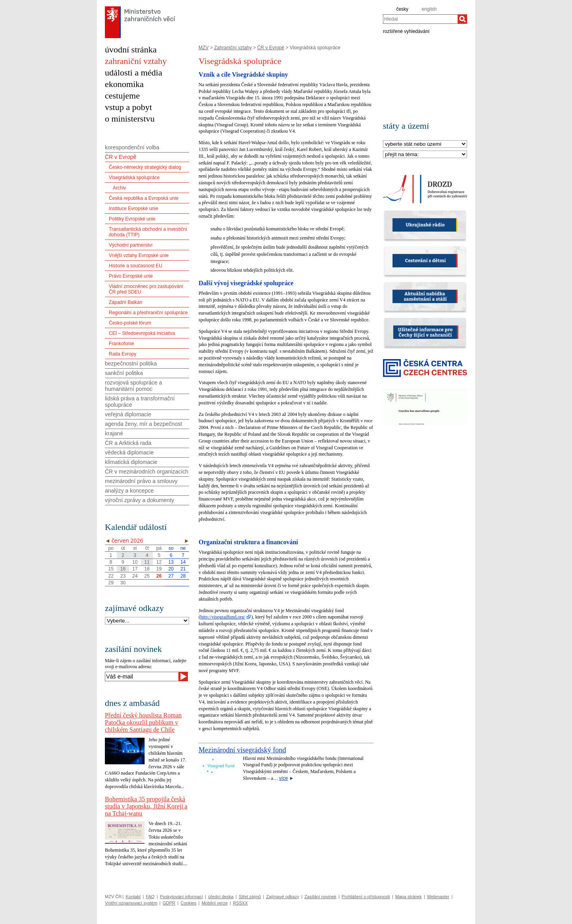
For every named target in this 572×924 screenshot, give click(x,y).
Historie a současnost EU (136, 266)
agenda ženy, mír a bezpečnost (143, 424)
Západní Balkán (126, 302)
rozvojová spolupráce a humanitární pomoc (133, 386)
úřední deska (221, 897)
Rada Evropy (123, 354)
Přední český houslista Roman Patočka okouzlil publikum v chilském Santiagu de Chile (143, 722)
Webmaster (438, 897)
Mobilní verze (215, 903)
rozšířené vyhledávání (406, 31)
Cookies (189, 903)
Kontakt (133, 897)
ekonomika (124, 84)
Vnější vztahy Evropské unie (139, 255)
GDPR (169, 903)
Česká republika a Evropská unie (144, 198)
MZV (204, 48)
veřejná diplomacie (128, 414)
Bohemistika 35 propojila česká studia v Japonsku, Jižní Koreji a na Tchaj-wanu (146, 806)
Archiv (119, 188)
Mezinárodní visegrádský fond (242, 750)
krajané (114, 433)
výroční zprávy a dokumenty (139, 500)
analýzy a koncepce (129, 491)
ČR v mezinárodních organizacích (147, 472)
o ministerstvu (130, 119)
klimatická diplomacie (131, 462)
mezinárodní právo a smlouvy (141, 481)
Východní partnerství (131, 245)
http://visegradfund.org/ (223, 617)
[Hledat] (462, 19)
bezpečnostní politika (131, 363)
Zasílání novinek (321, 897)
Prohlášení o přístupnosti (366, 897)
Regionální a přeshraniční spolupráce (148, 313)
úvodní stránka (131, 49)
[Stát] (425, 144)
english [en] (429, 9)
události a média (133, 72)
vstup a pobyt (129, 107)
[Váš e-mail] (142, 677)
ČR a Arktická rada (128, 443)
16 (123, 569)
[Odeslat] (183, 677)
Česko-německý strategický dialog (145, 167)
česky (402, 9)
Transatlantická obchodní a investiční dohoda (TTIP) (148, 232)
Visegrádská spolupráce (134, 178)
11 (147, 562)
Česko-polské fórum (130, 323)
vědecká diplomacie (129, 452)
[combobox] (420, 19)
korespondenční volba (132, 147)
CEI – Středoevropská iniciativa (142, 333)
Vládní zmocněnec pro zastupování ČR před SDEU (146, 289)
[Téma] (425, 155)
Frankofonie (121, 344)
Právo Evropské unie (131, 276)
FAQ (150, 897)
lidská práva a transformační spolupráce (140, 402)
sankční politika (124, 373)
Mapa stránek (409, 897)
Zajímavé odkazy (283, 897)
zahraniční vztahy (136, 61)
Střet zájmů (250, 897)
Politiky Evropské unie (132, 219)
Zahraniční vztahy (233, 48)
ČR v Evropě (271, 48)
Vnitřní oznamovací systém (131, 903)
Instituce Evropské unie (133, 209)
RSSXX (240, 903)
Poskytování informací (182, 897)
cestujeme (122, 96)
